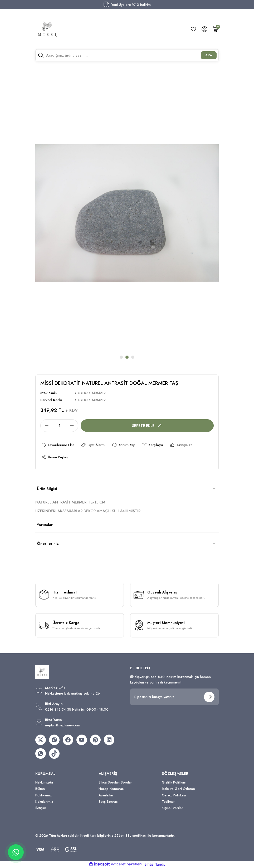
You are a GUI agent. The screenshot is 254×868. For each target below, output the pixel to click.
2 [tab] (127, 357)
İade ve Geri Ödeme (178, 789)
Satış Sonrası (108, 802)
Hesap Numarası (111, 789)
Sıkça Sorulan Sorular (115, 782)
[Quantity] (59, 426)
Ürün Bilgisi (47, 489)
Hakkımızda (44, 782)
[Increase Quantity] (74, 426)
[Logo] (47, 29)
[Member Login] (204, 29)
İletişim (41, 808)
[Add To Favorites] (58, 445)
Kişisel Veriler (172, 808)
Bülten (40, 789)
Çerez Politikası (174, 795)
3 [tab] (133, 357)
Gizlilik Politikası (174, 782)
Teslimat (168, 802)
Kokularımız (44, 802)
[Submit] (209, 697)
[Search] (127, 55)
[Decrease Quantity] (45, 426)
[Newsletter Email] (174, 697)
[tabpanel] (127, 213)
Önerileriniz (48, 543)
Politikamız (43, 795)
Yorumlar (45, 525)
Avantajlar (106, 795)
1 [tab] (121, 357)
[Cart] (216, 29)
